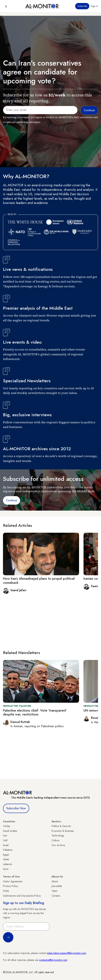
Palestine (8, 850)
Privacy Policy (11, 886)
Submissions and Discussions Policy (22, 896)
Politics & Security (61, 826)
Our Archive (58, 845)
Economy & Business (63, 831)
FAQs (6, 891)
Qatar (6, 859)
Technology (58, 835)
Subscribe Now (16, 808)
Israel (6, 845)
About (55, 881)
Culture (55, 840)
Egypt (6, 855)
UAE (5, 840)
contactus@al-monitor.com (53, 960)
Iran (5, 835)
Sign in (94, 6)
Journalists (57, 886)
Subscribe (82, 6)
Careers (56, 896)
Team (54, 891)
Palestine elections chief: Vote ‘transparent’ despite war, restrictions (35, 713)
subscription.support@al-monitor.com (67, 953)
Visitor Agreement (13, 881)
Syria (6, 869)
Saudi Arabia (10, 831)
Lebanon (8, 864)
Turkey (7, 826)
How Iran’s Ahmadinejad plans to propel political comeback (39, 581)
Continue (12, 500)
